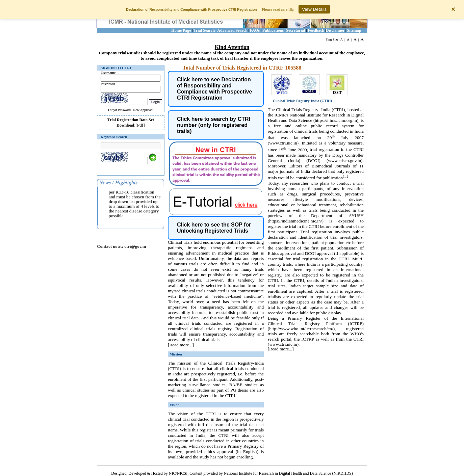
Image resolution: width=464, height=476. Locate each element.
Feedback (316, 30)
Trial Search (204, 30)
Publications (273, 30)
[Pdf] (140, 125)
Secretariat (295, 30)
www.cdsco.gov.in (344, 161)
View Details (314, 9)
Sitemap (354, 30)
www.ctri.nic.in (283, 143)
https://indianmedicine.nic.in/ (295, 221)
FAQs (255, 30)
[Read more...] (181, 345)
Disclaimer (335, 30)
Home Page (181, 30)
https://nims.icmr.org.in (336, 120)
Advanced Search (232, 30)
